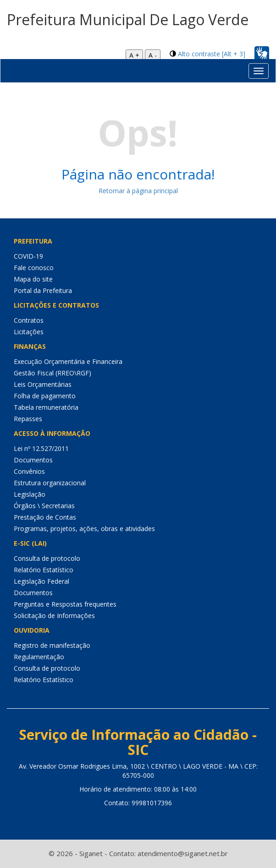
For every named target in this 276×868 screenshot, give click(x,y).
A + (134, 55)
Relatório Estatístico (44, 570)
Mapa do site (33, 279)
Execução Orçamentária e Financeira (68, 361)
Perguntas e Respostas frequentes (65, 604)
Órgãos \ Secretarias (44, 506)
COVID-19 (28, 256)
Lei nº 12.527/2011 (41, 448)
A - (153, 55)
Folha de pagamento (45, 396)
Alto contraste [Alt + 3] (212, 54)
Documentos (33, 460)
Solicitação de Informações (54, 616)
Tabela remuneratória (46, 407)
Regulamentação (39, 657)
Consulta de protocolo (47, 558)
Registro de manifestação (52, 645)
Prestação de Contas (45, 517)
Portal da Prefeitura (43, 290)
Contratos (29, 320)
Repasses (28, 419)
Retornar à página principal (138, 191)
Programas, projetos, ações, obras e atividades (84, 529)
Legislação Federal (41, 581)
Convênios (29, 471)
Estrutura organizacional (50, 483)
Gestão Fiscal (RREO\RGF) (52, 373)
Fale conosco (34, 268)
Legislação (30, 494)
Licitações (29, 332)
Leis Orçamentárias (43, 384)
